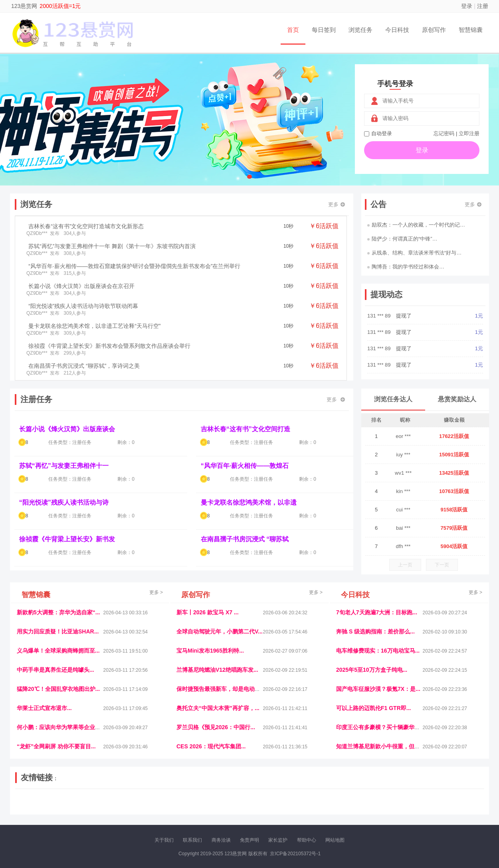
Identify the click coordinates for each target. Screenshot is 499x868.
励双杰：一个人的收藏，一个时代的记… (416, 225)
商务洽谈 (221, 840)
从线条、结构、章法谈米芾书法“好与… (414, 253)
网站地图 (335, 840)
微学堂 (164, 808)
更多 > (156, 592)
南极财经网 (315, 808)
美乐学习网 (32, 801)
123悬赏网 (24, 6)
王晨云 (130, 808)
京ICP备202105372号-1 (295, 854)
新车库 (363, 808)
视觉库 (238, 801)
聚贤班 (266, 808)
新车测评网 (436, 808)
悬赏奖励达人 (457, 399)
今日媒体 (376, 801)
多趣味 (57, 808)
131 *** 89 (380, 316)
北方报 (417, 801)
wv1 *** (403, 473)
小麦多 (249, 808)
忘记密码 (444, 133)
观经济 (356, 801)
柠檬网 (74, 808)
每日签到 (324, 30)
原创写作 (434, 30)
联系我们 (192, 840)
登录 (467, 6)
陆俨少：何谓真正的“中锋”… (402, 239)
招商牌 (147, 808)
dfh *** (403, 546)
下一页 (442, 565)
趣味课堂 (110, 808)
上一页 (405, 565)
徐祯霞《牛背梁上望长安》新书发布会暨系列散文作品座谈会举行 (109, 346)
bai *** (403, 528)
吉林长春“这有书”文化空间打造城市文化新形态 (86, 226)
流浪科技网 (112, 801)
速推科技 (398, 801)
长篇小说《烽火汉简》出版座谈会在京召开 (81, 286)
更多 (337, 204)
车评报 (288, 801)
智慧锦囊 (471, 30)
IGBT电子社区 (263, 801)
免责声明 (249, 840)
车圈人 (323, 801)
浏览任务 (360, 30)
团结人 (397, 808)
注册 (483, 6)
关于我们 (164, 840)
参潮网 (221, 801)
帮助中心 (307, 840)
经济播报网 (182, 801)
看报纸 (181, 808)
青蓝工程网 (85, 801)
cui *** (403, 510)
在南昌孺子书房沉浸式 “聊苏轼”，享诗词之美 (84, 366)
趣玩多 (457, 808)
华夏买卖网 (341, 808)
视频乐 (160, 801)
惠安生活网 (139, 801)
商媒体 (232, 808)
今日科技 (397, 30)
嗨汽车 (305, 801)
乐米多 (215, 808)
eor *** (403, 436)
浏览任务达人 (393, 399)
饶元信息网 (59, 801)
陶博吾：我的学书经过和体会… (406, 267)
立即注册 (469, 133)
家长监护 (278, 840)
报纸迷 (198, 808)
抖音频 (204, 801)
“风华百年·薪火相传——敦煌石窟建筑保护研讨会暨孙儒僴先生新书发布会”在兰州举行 (134, 266)
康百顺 (40, 808)
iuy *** (403, 455)
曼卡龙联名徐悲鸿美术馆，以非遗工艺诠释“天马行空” (94, 326)
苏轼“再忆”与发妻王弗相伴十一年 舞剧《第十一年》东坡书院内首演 (112, 246)
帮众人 (414, 808)
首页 (293, 30)
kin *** (403, 491)
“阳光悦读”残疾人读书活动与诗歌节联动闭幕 (83, 306)
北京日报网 (288, 808)
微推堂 (380, 808)
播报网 (339, 801)
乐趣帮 (91, 808)
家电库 (434, 801)
